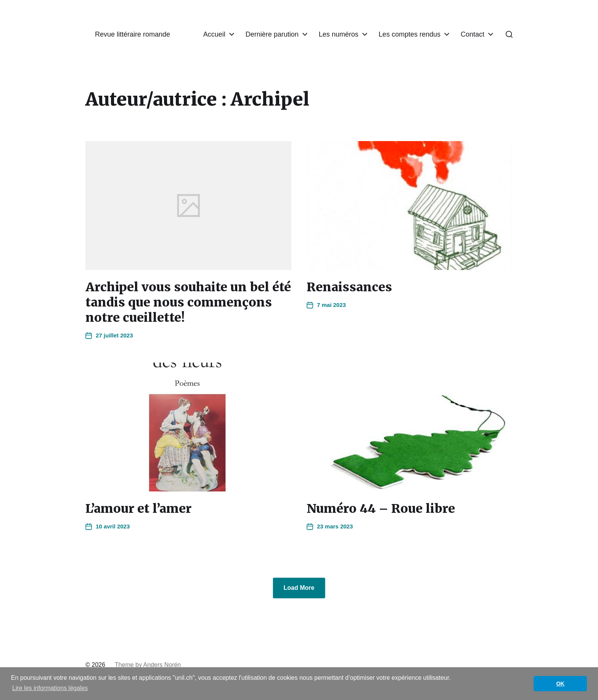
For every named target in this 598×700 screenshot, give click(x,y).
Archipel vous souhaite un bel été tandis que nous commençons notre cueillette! (188, 302)
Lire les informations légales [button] (50, 688)
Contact (473, 34)
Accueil (214, 34)
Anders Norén (162, 665)
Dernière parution (272, 34)
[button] (509, 34)
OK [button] (560, 684)
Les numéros (339, 34)
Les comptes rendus (410, 34)
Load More (299, 588)
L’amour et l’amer (138, 509)
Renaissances (349, 287)
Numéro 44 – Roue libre (381, 509)
